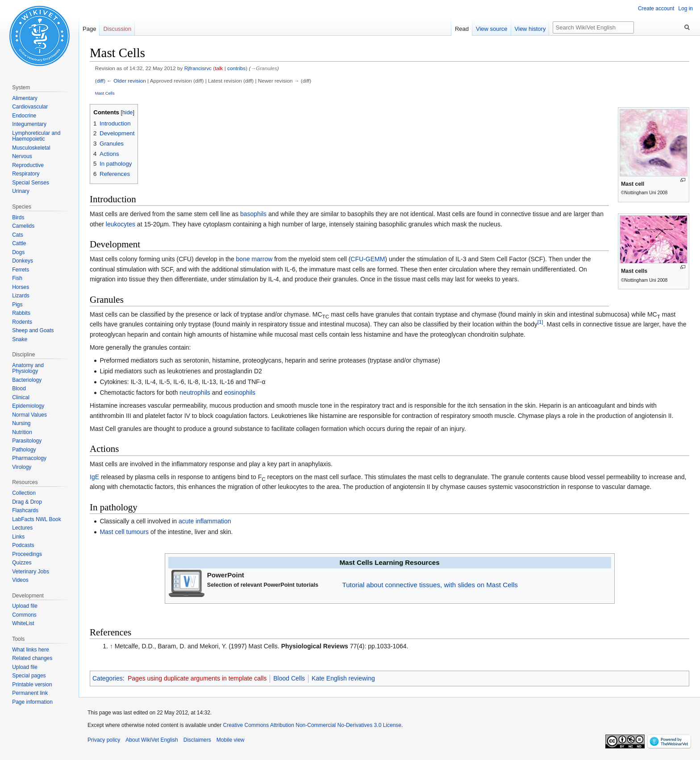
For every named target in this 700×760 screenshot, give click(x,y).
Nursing (21, 423)
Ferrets (21, 270)
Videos (20, 580)
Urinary (21, 191)
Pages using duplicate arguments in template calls (197, 678)
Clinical (21, 397)
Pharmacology (29, 458)
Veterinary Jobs (31, 572)
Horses (21, 287)
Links (18, 537)
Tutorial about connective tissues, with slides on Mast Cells (430, 585)
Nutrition (22, 432)
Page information (32, 702)
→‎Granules (264, 68)
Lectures (22, 528)
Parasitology (27, 441)
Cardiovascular (30, 107)
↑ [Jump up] (111, 646)
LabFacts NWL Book (37, 519)
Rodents (22, 322)
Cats (18, 235)
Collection (24, 493)
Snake (20, 339)
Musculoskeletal (31, 148)
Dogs (18, 252)
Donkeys (23, 261)
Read (462, 29)
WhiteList (23, 623)
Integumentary (29, 124)
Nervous (22, 156)
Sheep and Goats (33, 330)
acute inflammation (205, 521)
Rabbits (21, 313)
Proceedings (27, 554)
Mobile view (231, 740)
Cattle (19, 243)
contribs (236, 68)
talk (219, 68)
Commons (24, 615)
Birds (18, 217)
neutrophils (195, 393)
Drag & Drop (27, 502)
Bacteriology (27, 380)
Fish (17, 278)
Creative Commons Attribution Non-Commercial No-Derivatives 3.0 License (312, 725)
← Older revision (126, 81)
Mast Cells (105, 93)
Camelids (23, 226)
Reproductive (28, 165)
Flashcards (25, 510)
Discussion (117, 29)
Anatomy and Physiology (28, 368)
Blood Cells (289, 678)
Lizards (21, 296)
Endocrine (24, 116)
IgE (94, 477)
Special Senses (31, 183)
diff (100, 81)
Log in (685, 8)
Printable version (32, 685)
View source (492, 29)
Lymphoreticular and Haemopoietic (36, 136)
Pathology (24, 450)
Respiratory (26, 174)
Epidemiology (28, 406)
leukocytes (121, 224)
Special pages (29, 676)
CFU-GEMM (368, 259)
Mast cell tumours (124, 532)
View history (530, 29)
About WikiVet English (152, 740)
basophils (253, 214)
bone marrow (254, 259)
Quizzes (22, 563)
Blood (19, 388)
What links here (31, 650)
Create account (656, 8)
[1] (540, 322)
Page (89, 29)
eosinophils (240, 393)
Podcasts (23, 545)
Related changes (32, 658)
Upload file (25, 606)
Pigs (17, 305)
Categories (108, 678)
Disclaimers (197, 740)
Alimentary (25, 98)
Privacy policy (104, 740)
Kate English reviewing (343, 678)
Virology (22, 467)
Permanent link (30, 693)
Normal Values (29, 415)
